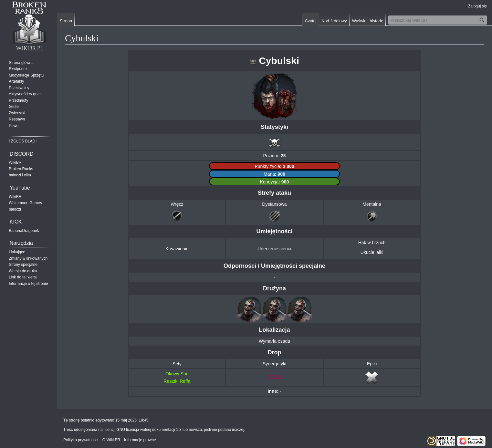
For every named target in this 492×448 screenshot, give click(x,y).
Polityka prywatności (81, 440)
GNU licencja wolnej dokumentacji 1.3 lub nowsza (159, 430)
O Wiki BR (111, 440)
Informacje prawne (140, 440)
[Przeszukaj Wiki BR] (438, 20)
